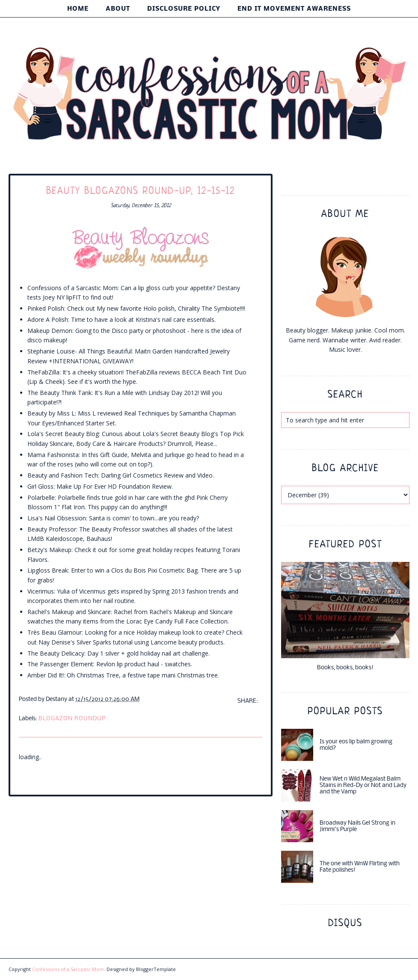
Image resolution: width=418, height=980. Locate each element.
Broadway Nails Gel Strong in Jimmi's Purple (357, 826)
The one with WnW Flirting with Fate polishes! (360, 867)
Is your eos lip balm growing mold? (356, 745)
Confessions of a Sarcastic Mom (68, 969)
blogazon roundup (72, 719)
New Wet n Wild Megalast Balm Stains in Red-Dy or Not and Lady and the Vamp (363, 785)
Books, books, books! (345, 668)
